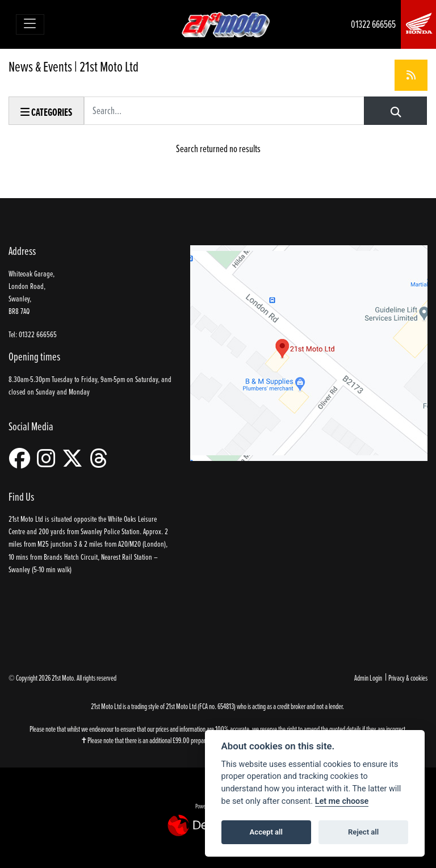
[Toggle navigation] (30, 24)
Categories (46, 112)
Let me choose (342, 801)
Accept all (266, 832)
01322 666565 (373, 24)
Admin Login (368, 678)
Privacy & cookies (408, 678)
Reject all (363, 832)
